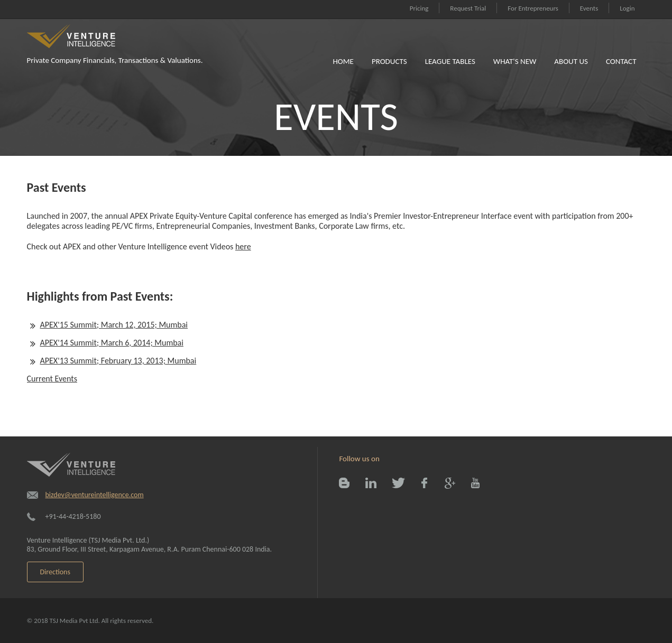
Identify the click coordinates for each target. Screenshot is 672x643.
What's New (515, 61)
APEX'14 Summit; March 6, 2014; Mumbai (112, 343)
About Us (571, 61)
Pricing (419, 8)
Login (627, 8)
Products (389, 61)
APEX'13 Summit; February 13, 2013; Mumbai (118, 361)
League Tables (450, 61)
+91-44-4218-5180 (73, 516)
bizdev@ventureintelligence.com (95, 495)
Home (343, 61)
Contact (621, 61)
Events (589, 8)
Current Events (52, 379)
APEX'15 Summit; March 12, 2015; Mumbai (114, 325)
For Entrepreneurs (533, 8)
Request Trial (468, 8)
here (243, 246)
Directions (55, 572)
